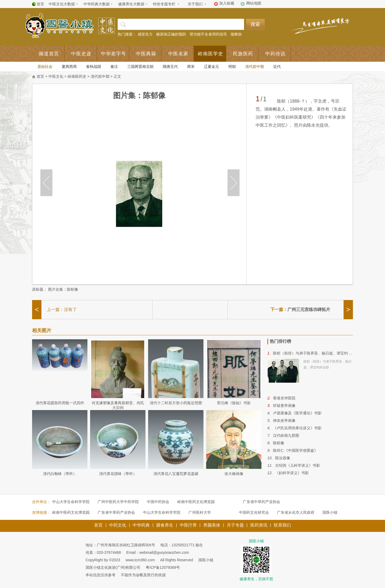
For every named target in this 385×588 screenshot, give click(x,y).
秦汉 (114, 67)
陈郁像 (279, 443)
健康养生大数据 (131, 4)
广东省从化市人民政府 (296, 512)
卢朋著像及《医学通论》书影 (297, 413)
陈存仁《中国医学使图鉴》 (295, 450)
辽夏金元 (211, 67)
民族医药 (243, 54)
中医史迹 (81, 54)
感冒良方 (145, 34)
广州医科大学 (200, 512)
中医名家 (178, 54)
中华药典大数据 (97, 4)
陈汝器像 (283, 458)
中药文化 (118, 525)
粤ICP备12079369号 (163, 567)
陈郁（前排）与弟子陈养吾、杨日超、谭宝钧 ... (313, 353)
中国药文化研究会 (254, 512)
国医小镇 (330, 512)
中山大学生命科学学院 (71, 502)
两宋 (191, 67)
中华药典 (141, 525)
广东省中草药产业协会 (261, 502)
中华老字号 (113, 54)
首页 (40, 4)
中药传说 (275, 54)
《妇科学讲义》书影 (292, 473)
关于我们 (195, 4)
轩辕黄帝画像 (284, 406)
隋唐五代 (170, 67)
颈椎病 (236, 34)
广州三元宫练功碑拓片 (309, 309)
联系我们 (282, 525)
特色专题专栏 (164, 4)
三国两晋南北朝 (140, 67)
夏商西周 (69, 67)
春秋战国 (94, 67)
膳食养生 (165, 525)
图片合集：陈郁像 (63, 289)
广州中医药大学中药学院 (118, 502)
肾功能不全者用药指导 (208, 34)
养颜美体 (212, 525)
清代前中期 (255, 67)
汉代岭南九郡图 (286, 435)
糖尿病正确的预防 (171, 34)
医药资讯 (259, 525)
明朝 (232, 67)
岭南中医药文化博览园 (196, 502)
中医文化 (56, 76)
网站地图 (254, 3)
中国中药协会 (158, 502)
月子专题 (235, 525)
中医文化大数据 (62, 4)
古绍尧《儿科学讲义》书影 (298, 465)
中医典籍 (146, 54)
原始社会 (45, 67)
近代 (277, 67)
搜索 (255, 24)
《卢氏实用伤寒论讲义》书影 (297, 428)
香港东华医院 (284, 398)
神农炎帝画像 (284, 420)
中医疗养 (188, 525)
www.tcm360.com (140, 560)
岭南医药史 (77, 76)
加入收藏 (227, 3)
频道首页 (49, 54)
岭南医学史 (211, 54)
